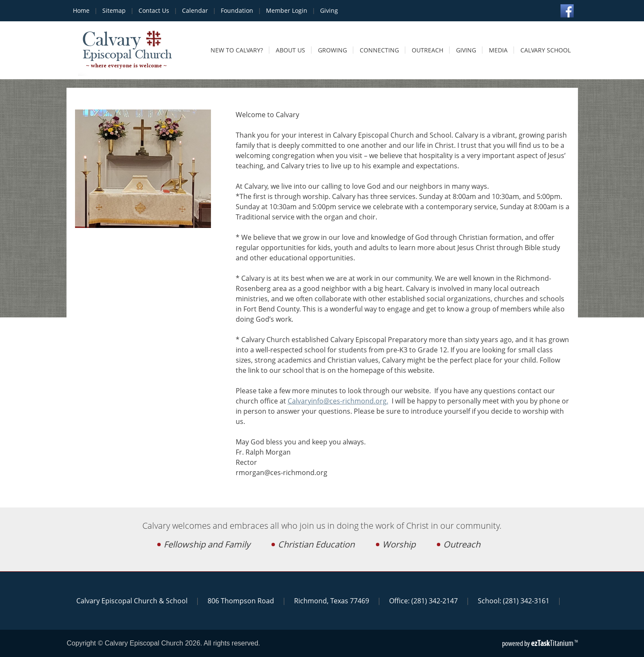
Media (498, 50)
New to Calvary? (237, 50)
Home (81, 10)
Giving (329, 10)
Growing (332, 50)
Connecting (379, 50)
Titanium (553, 643)
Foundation (237, 10)
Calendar (195, 10)
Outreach (427, 50)
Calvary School (546, 50)
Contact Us (154, 10)
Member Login (287, 10)
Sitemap (114, 10)
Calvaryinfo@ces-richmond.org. (338, 401)
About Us (290, 50)
